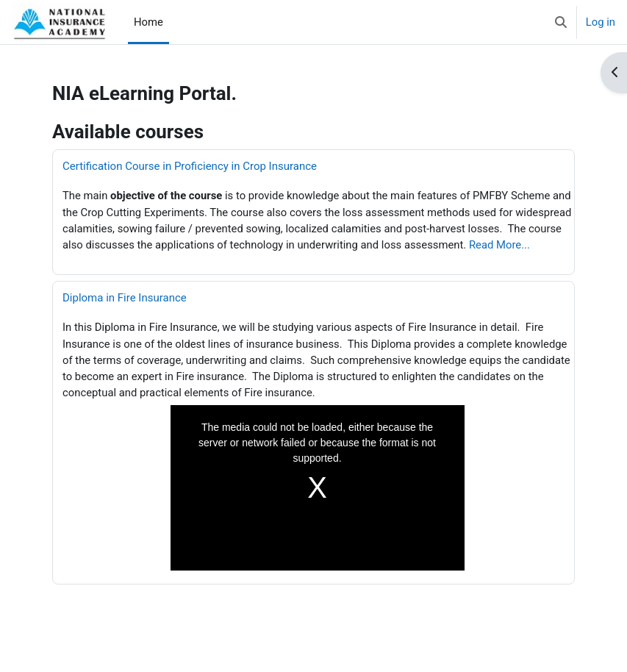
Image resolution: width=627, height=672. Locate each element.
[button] (561, 22)
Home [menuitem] (148, 22)
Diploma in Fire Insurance (125, 298)
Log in (601, 22)
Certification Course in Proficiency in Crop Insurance (190, 166)
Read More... (498, 245)
